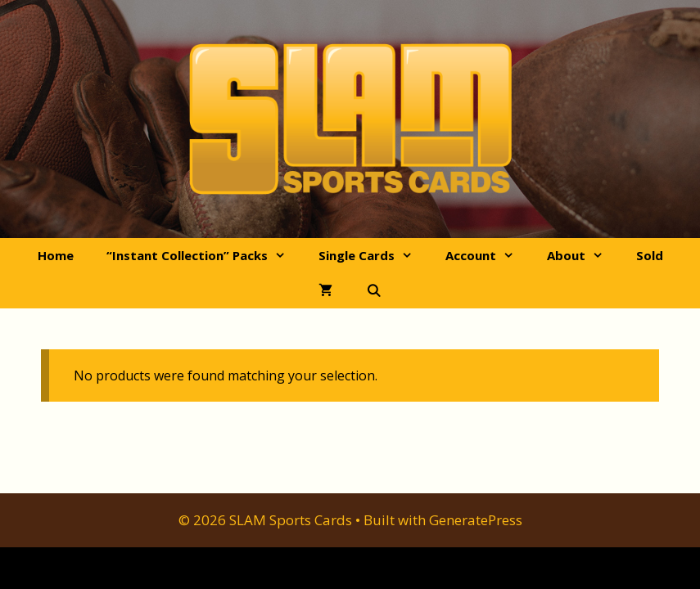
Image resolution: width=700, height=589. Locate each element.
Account (488, 256)
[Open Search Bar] (373, 291)
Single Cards (374, 256)
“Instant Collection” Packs (204, 256)
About (583, 256)
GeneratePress (476, 520)
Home (56, 255)
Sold (650, 255)
